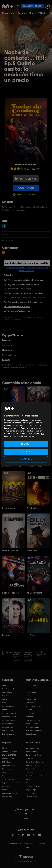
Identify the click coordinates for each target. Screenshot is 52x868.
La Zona (31, 635)
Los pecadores (32, 692)
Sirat (28, 696)
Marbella (29, 717)
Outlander (30, 703)
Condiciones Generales (35, 762)
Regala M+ (8, 13)
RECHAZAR (26, 444)
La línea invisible (10, 550)
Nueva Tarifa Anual (33, 786)
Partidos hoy (7, 797)
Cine (31, 13)
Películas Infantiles (9, 706)
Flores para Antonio (33, 699)
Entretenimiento (8, 734)
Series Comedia (8, 724)
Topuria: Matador (9, 779)
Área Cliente (31, 758)
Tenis (4, 772)
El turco (29, 710)
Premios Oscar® (32, 724)
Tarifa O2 (30, 783)
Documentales (8, 731)
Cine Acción (7, 699)
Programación (31, 797)
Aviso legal (30, 843)
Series (21, 13)
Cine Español (7, 692)
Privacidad (41, 843)
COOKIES (26, 847)
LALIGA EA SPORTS (9, 755)
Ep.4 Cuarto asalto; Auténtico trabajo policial (24, 293)
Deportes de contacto (10, 783)
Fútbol (41, 13)
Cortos (5, 703)
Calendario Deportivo (10, 793)
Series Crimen (7, 727)
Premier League (8, 758)
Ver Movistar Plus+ (33, 748)
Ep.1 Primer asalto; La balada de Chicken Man (24, 280)
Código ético (31, 769)
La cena (29, 689)
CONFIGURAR (26, 459)
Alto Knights (33, 508)
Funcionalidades (32, 752)
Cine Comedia (8, 696)
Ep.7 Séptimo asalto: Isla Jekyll (17, 307)
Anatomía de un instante (35, 706)
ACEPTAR (26, 452)
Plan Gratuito (31, 772)
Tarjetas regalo (32, 790)
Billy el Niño (32, 550)
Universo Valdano (9, 765)
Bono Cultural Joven (34, 755)
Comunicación (31, 793)
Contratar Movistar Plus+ (35, 776)
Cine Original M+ (8, 689)
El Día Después (8, 762)
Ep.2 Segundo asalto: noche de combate (21, 284)
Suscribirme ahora (32, 6)
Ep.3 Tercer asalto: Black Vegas (17, 289)
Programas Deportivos (34, 731)
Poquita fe (30, 713)
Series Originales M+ (10, 713)
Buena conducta (10, 593)
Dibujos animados (33, 727)
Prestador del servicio (15, 843)
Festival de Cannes (33, 720)
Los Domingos (31, 685)
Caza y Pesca (31, 734)
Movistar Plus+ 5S (33, 765)
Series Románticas (9, 717)
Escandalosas (9, 508)
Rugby (4, 776)
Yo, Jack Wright (34, 593)
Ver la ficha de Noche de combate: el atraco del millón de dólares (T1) (25, 319)
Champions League (9, 752)
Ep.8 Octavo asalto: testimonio (17, 311)
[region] (26, 434)
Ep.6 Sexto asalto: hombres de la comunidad (23, 302)
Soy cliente (26, 179)
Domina (6, 635)
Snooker (5, 790)
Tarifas (29, 779)
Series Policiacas (8, 720)
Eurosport (6, 786)
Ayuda (26, 816)
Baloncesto (6, 769)
